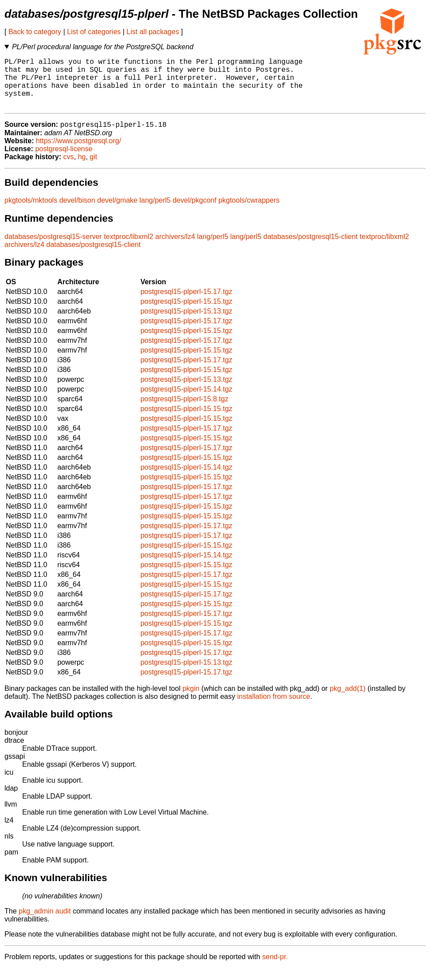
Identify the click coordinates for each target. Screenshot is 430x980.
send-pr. (275, 969)
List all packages (153, 32)
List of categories (94, 32)
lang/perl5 (155, 212)
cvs (69, 169)
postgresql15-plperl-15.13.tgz (186, 323)
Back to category (35, 32)
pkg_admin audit (45, 923)
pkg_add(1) (348, 700)
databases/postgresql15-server (53, 249)
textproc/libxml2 (128, 249)
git (93, 169)
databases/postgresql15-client (310, 249)
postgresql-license (64, 161)
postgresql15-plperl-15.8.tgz (184, 411)
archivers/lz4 (175, 249)
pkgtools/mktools (31, 212)
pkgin (191, 700)
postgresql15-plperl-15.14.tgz (186, 401)
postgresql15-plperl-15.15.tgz (186, 313)
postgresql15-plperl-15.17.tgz (186, 304)
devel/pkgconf (195, 212)
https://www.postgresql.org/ (79, 153)
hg (82, 169)
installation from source (274, 708)
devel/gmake (117, 212)
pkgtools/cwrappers (249, 212)
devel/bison (77, 212)
